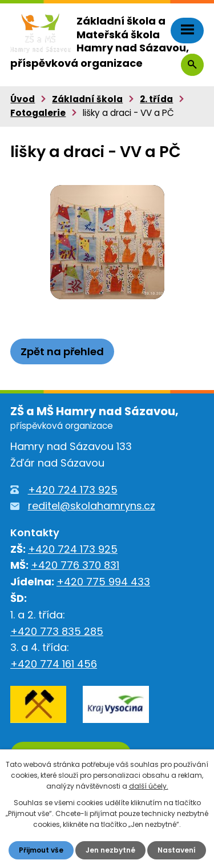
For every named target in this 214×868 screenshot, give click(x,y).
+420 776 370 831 (75, 565)
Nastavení (177, 850)
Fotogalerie (38, 113)
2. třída (156, 99)
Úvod (23, 99)
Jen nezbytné (110, 850)
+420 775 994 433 (103, 582)
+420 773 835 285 (57, 631)
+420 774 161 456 (54, 664)
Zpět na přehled (62, 351)
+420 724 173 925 (73, 490)
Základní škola (87, 99)
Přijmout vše (41, 850)
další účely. (149, 786)
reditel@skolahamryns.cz (92, 506)
